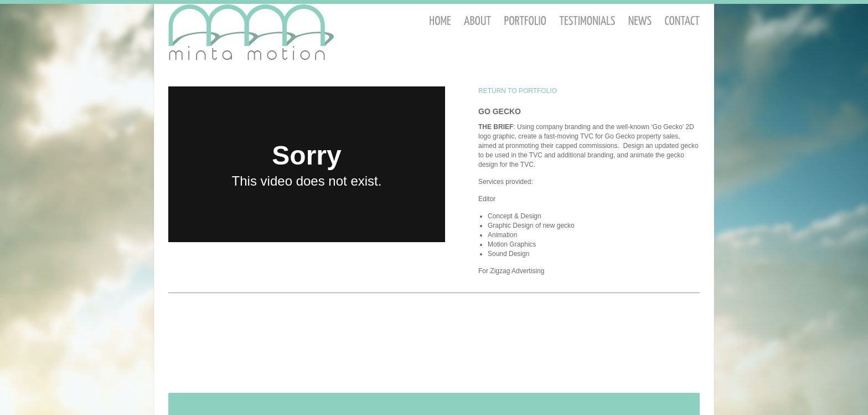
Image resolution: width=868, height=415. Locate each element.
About (477, 21)
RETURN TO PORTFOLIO (518, 91)
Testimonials (587, 21)
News (640, 21)
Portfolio (525, 21)
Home (440, 21)
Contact (682, 21)
